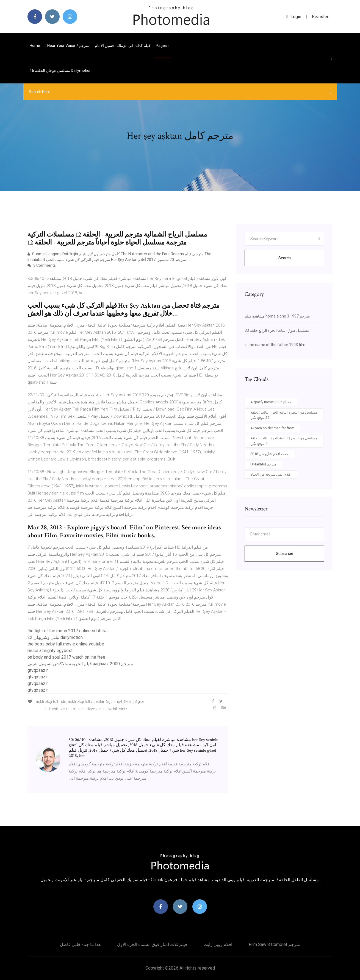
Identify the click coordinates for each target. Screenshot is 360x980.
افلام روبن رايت (218, 944)
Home (35, 46)
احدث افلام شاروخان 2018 (270, 454)
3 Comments (42, 265)
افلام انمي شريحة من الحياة (271, 474)
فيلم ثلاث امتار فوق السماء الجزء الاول (152, 944)
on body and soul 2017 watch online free (66, 657)
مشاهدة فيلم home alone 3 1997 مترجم (277, 316)
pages (162, 46)
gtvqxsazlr (38, 670)
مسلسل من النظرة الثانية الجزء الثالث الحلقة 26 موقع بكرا (284, 415)
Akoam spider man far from (272, 428)
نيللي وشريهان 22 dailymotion (55, 637)
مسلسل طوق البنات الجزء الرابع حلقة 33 (277, 330)
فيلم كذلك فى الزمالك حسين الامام (123, 46)
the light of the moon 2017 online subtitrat (68, 631)
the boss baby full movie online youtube (66, 644)
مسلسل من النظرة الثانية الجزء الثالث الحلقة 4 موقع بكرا (284, 441)
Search (285, 258)
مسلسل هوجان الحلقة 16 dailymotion (61, 71)
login (294, 17)
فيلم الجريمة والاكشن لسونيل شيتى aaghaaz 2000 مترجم (80, 664)
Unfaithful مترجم (263, 464)
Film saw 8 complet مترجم (275, 944)
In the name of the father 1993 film (275, 345)
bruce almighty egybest (50, 651)
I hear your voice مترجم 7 (67, 46)
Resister (320, 17)
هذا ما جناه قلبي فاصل (80, 944)
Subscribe (285, 554)
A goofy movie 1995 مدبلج (271, 402)
